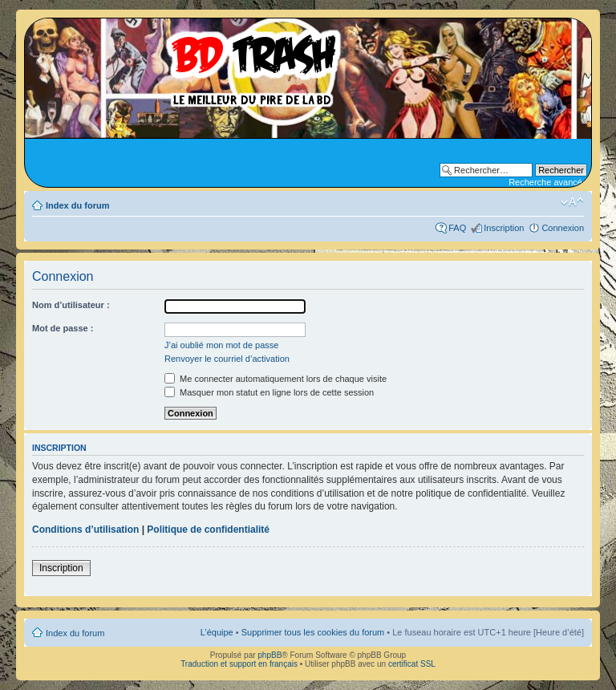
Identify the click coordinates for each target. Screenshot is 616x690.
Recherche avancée (548, 182)
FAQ (457, 228)
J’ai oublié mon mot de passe (221, 345)
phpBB (269, 655)
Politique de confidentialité (208, 530)
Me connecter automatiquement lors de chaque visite (276, 379)
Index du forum (77, 205)
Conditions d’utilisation (85, 530)
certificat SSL (412, 664)
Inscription (504, 228)
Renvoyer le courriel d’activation (227, 359)
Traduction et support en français (239, 664)
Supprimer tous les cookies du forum (313, 632)
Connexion (563, 228)
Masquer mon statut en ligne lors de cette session (269, 392)
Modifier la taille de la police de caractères (572, 202)
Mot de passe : (63, 328)
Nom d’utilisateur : (71, 305)
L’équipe (217, 632)
